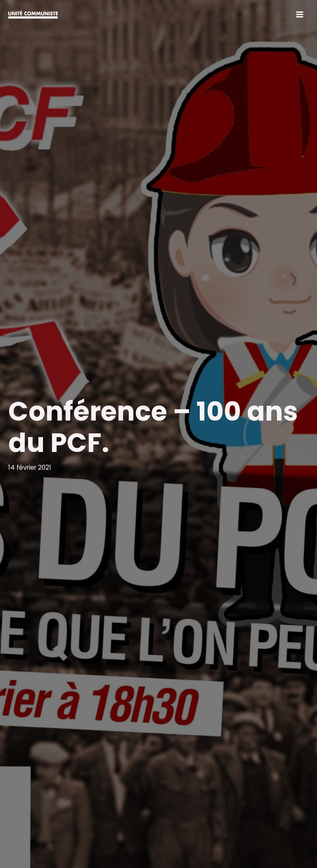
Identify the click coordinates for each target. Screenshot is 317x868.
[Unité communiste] (33, 14)
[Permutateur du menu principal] (300, 14)
